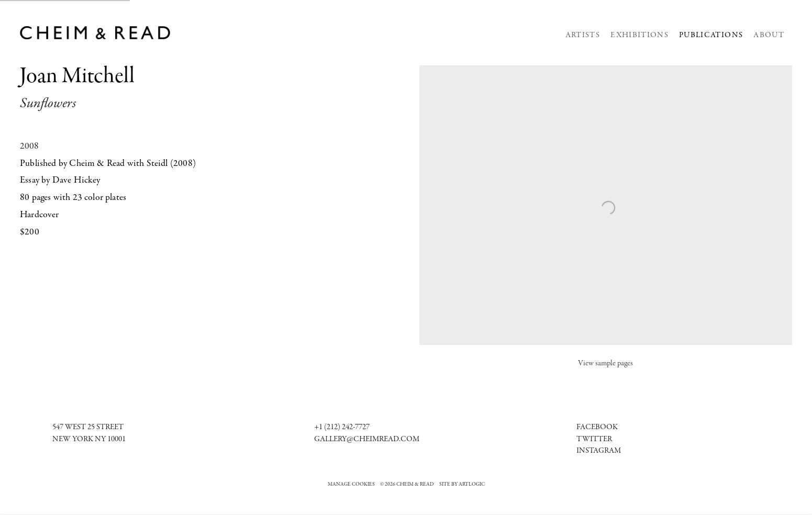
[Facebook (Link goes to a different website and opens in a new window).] (597, 427)
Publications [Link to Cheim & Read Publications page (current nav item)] (711, 35)
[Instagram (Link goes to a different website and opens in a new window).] (599, 451)
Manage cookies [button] (351, 485)
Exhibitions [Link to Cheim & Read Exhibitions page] (639, 35)
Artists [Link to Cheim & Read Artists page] (583, 35)
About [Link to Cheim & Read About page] (769, 35)
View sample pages (605, 363)
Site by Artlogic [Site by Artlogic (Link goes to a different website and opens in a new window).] (462, 485)
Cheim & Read (95, 33)
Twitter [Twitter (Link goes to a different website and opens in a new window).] (594, 439)
